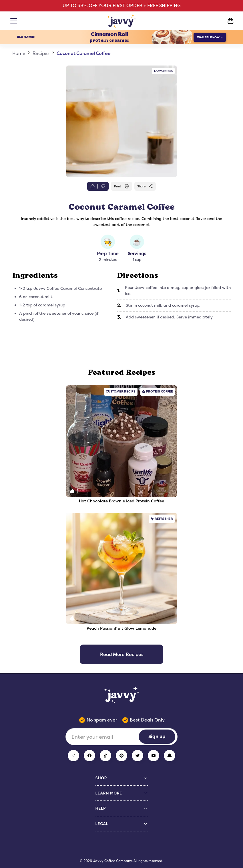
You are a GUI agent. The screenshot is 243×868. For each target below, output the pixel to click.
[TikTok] (105, 756)
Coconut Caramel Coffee (84, 53)
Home (19, 53)
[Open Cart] (230, 21)
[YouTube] (154, 756)
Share (145, 186)
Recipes (41, 53)
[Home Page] (122, 21)
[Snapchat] (170, 756)
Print (121, 186)
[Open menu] (15, 21)
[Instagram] (73, 756)
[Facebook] (89, 756)
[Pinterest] (121, 756)
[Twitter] (138, 756)
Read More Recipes (122, 654)
